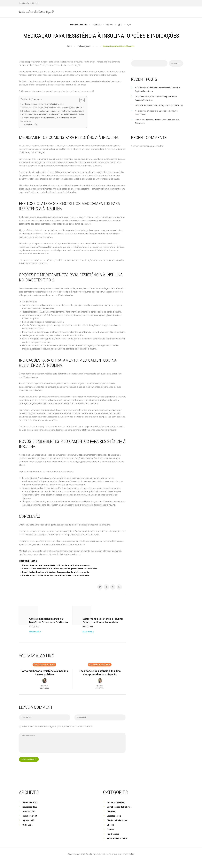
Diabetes (112, 819)
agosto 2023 (29, 828)
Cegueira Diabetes (117, 810)
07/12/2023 (45, 692)
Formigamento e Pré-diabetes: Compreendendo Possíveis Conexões (158, 105)
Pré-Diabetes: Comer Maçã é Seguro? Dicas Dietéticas (155, 114)
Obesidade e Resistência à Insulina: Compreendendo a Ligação (100, 678)
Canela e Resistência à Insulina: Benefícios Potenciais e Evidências (56, 582)
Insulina (111, 837)
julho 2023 (28, 833)
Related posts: (32, 131)
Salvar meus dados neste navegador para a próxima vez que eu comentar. (57, 734)
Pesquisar (175, 70)
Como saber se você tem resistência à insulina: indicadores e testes (57, 572)
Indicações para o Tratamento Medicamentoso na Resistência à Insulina (55, 121)
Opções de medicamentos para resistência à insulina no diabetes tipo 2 (55, 118)
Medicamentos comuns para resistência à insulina (45, 111)
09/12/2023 (97, 31)
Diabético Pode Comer (118, 828)
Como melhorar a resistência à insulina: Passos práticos (45, 676)
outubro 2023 (30, 819)
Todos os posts (84, 53)
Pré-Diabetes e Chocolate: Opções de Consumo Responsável (158, 123)
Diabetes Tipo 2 (115, 824)
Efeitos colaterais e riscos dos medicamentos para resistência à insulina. (55, 114)
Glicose (111, 833)
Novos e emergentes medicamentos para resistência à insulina (51, 124)
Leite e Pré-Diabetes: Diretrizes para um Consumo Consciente (158, 131)
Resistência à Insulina (79, 31)
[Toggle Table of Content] (85, 107)
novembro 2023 (31, 815)
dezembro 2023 (31, 810)
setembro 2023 (30, 824)
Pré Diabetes (114, 842)
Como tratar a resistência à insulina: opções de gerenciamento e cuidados (61, 575)
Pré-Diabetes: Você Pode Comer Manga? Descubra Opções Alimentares (154, 96)
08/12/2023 (100, 696)
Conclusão (27, 128)
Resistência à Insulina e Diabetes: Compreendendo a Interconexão (57, 579)
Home (70, 53)
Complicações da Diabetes (121, 815)
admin (46, 689)
